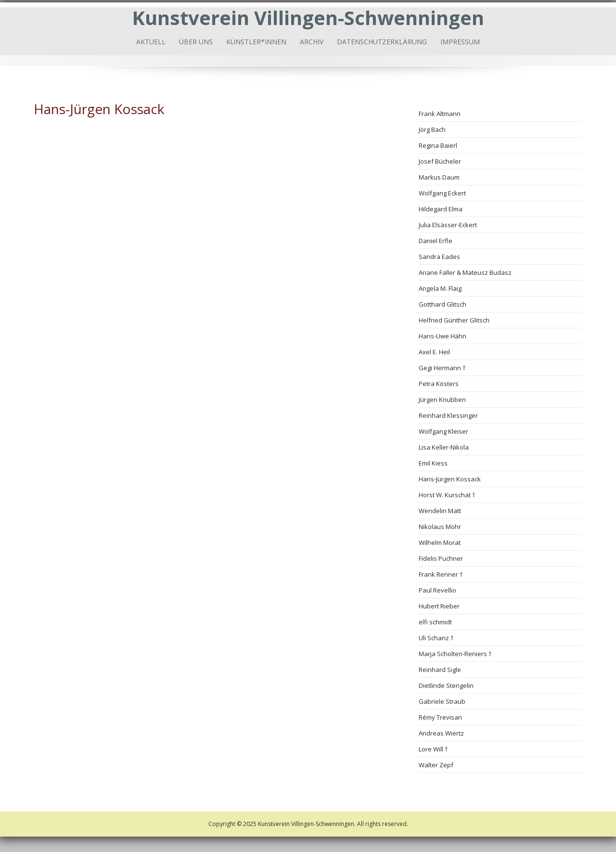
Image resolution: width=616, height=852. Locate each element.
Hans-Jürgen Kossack (450, 479)
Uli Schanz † (436, 638)
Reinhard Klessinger (448, 415)
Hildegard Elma (441, 209)
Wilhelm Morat (440, 542)
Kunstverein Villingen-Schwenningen (308, 18)
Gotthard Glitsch (443, 304)
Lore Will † (433, 749)
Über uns (196, 42)
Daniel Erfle (436, 241)
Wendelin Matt (440, 511)
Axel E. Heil (434, 352)
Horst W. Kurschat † (447, 495)
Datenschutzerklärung (382, 42)
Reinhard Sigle (440, 670)
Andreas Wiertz (441, 733)
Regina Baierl (438, 145)
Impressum (460, 42)
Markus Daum (439, 177)
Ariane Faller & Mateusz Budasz (465, 272)
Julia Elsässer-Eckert (448, 225)
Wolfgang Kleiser (443, 431)
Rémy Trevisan (440, 717)
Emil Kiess (433, 463)
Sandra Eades (439, 257)
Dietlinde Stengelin (446, 685)
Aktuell (151, 42)
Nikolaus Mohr (440, 527)
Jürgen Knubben (442, 400)
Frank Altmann (440, 114)
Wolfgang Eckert (442, 193)
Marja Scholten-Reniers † (455, 654)
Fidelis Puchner (441, 558)
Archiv (312, 42)
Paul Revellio (437, 590)
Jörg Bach (432, 129)
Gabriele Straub (442, 701)
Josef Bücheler (440, 161)
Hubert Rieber (439, 606)
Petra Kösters (439, 384)
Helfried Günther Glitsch (454, 320)
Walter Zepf (436, 765)
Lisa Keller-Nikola (444, 447)
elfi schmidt (435, 622)
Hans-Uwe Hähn (443, 336)
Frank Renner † (441, 574)
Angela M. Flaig (440, 288)
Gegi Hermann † (442, 368)
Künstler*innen (256, 42)
